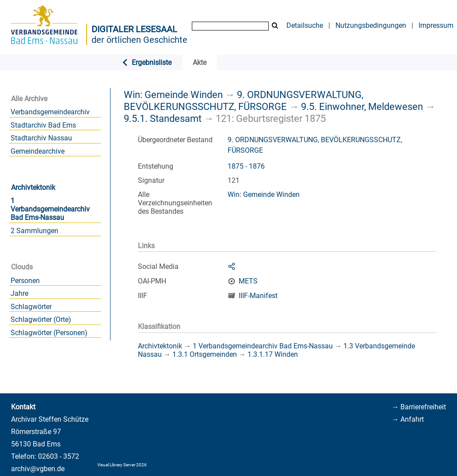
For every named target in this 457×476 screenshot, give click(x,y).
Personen (25, 281)
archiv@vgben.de (38, 469)
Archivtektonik (33, 187)
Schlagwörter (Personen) (49, 333)
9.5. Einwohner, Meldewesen (362, 106)
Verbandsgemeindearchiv (50, 112)
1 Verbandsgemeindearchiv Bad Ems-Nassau (50, 209)
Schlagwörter (31, 307)
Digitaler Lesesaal (134, 29)
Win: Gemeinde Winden (173, 94)
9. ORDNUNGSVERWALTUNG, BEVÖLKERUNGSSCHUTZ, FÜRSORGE (244, 100)
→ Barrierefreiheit (419, 407)
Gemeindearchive (38, 151)
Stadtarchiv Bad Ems (43, 125)
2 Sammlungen (34, 231)
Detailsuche (305, 25)
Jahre (19, 293)
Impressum (436, 25)
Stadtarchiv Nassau (41, 138)
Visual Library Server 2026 (122, 465)
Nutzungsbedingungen (371, 25)
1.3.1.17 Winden (273, 354)
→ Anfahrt (408, 419)
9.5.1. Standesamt (163, 118)
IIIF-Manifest (258, 296)
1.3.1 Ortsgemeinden (205, 354)
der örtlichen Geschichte (139, 40)
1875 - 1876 (246, 166)
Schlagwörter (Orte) (41, 319)
